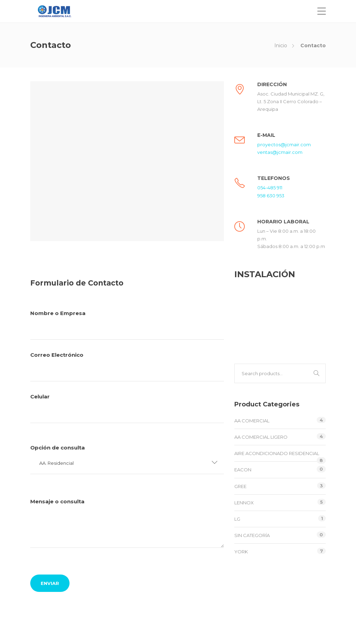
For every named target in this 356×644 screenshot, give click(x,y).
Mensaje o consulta (127, 545)
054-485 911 (270, 188)
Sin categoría (252, 535)
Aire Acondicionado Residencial (277, 453)
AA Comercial (252, 421)
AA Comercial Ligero (261, 437)
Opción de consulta (127, 518)
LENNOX (244, 503)
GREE (240, 486)
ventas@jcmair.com (280, 152)
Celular (127, 493)
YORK (241, 552)
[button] (127, 463)
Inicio (281, 46)
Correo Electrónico (127, 366)
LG (237, 519)
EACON (243, 470)
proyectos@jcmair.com (284, 145)
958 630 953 (271, 196)
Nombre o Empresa (127, 325)
